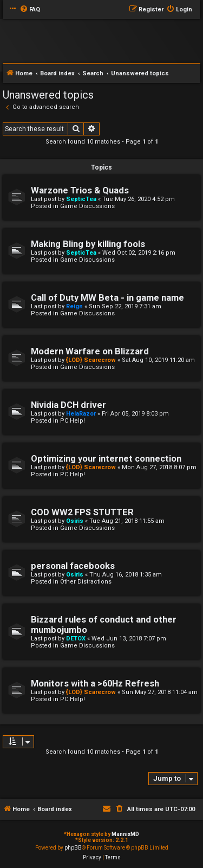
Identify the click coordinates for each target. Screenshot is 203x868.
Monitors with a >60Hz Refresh (95, 684)
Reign (74, 306)
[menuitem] (30, 10)
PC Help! (73, 421)
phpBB (73, 848)
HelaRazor (81, 414)
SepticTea (81, 199)
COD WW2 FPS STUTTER (82, 512)
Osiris (75, 521)
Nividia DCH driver (68, 405)
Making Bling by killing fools (88, 244)
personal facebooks (73, 566)
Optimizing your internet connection (106, 459)
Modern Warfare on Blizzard (90, 351)
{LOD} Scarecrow (91, 360)
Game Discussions (87, 206)
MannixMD (125, 834)
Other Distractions (86, 582)
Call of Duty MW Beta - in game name (107, 298)
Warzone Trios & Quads (80, 190)
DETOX (76, 639)
